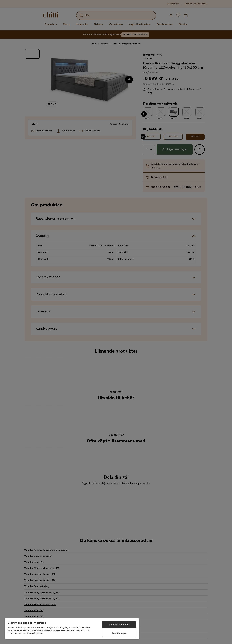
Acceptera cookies (119, 625)
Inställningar (119, 633)
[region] (72, 629)
